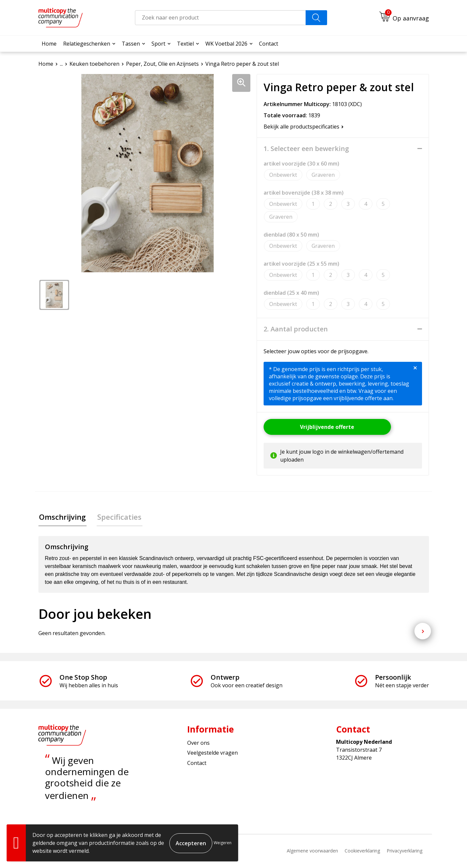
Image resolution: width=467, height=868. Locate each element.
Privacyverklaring (404, 852)
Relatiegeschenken (87, 44)
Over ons (198, 744)
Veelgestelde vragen (212, 754)
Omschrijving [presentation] (62, 517)
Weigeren (223, 843)
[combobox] (220, 18)
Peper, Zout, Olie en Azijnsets (162, 64)
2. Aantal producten (296, 329)
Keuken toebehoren (94, 64)
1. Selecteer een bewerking (306, 149)
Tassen (131, 44)
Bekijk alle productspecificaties (304, 127)
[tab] (62, 517)
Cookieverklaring (362, 852)
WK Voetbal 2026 (226, 44)
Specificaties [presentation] (117, 517)
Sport (158, 44)
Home (49, 44)
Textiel (185, 44)
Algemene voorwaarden (312, 852)
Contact (269, 44)
